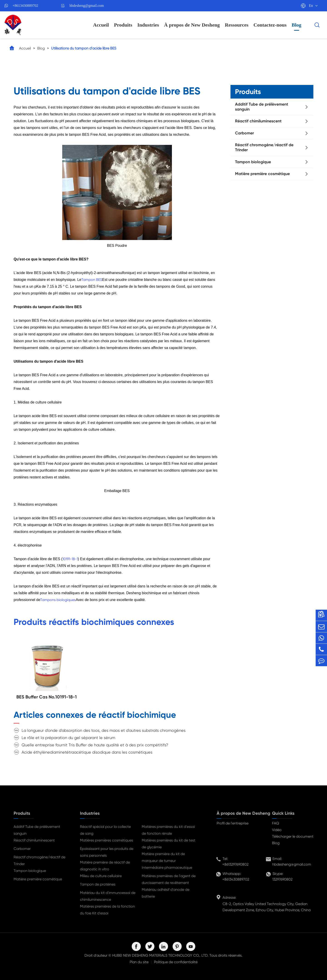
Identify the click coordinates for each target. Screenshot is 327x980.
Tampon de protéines (98, 884)
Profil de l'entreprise (233, 823)
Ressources (237, 25)
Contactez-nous (270, 25)
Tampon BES (92, 280)
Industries (148, 25)
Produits (123, 25)
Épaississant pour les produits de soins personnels (107, 852)
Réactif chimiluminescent (258, 121)
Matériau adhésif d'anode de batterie (166, 893)
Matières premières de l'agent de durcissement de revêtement (169, 879)
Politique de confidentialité (176, 962)
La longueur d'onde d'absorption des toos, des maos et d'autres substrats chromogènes (104, 730)
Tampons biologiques (58, 600)
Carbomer (244, 133)
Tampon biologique (253, 162)
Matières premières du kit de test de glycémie (168, 844)
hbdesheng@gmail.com (87, 6)
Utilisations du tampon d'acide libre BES (84, 48)
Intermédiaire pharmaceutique (167, 867)
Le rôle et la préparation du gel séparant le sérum (68, 738)
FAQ (276, 823)
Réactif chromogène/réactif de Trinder (264, 147)
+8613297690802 (235, 864)
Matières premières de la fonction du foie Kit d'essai (107, 910)
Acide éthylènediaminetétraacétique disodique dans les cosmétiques (87, 752)
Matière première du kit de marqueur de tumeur (163, 857)
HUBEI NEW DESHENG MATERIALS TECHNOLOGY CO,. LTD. (160, 955)
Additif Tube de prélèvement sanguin (262, 107)
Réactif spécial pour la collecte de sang (105, 830)
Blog (296, 25)
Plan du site (139, 962)
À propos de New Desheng (192, 25)
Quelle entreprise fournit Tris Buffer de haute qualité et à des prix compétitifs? (95, 745)
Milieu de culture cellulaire (101, 876)
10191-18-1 (70, 559)
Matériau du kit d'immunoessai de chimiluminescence (108, 896)
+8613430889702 (25, 6)
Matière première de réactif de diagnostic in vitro (105, 866)
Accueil (101, 25)
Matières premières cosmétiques (107, 840)
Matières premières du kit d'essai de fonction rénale (168, 830)
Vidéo (277, 830)
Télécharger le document (293, 836)
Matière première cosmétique (262, 174)
